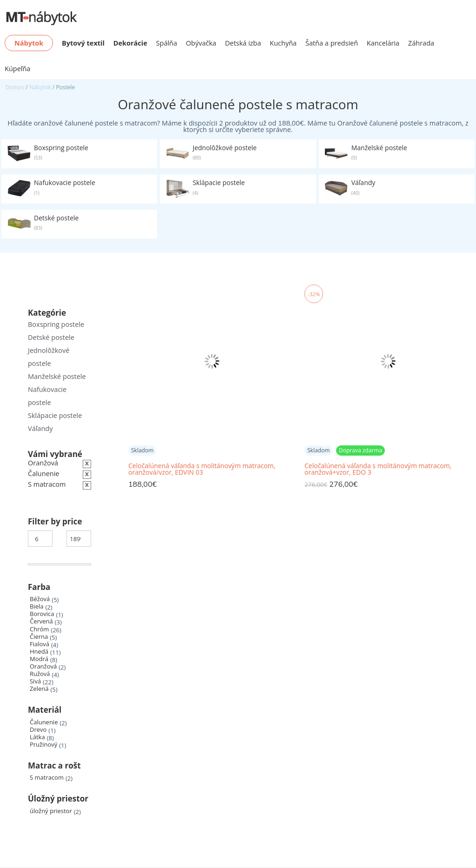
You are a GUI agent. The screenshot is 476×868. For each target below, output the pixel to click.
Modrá (39, 659)
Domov (15, 87)
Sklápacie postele (55, 415)
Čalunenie (44, 722)
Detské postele (51, 337)
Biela (36, 606)
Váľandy (40, 428)
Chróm (39, 629)
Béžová (40, 599)
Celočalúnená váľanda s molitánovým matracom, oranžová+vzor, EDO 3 (378, 469)
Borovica (42, 614)
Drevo (38, 730)
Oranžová (43, 666)
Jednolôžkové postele (49, 357)
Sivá (35, 681)
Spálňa (167, 43)
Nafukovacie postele (47, 396)
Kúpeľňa (17, 69)
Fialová (40, 644)
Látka (37, 737)
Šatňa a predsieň (332, 43)
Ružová (40, 674)
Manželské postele (57, 376)
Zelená (39, 689)
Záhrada (421, 43)
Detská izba (243, 43)
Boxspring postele (56, 324)
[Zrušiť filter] (59, 485)
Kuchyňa (283, 43)
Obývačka (201, 43)
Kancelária (383, 43)
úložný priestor (51, 811)
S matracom (47, 778)
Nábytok (40, 87)
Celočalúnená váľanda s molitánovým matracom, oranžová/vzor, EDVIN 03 (202, 469)
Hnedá (39, 652)
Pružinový (43, 745)
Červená (41, 621)
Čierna (39, 637)
